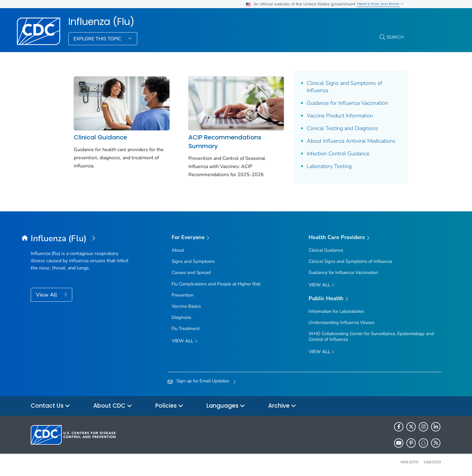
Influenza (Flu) (101, 22)
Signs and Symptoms (193, 261)
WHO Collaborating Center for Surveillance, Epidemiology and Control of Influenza (371, 336)
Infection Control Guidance (338, 154)
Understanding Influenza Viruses (342, 322)
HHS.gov (410, 462)
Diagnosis (181, 317)
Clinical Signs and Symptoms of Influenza (344, 87)
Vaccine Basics (186, 306)
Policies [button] (169, 406)
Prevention (183, 295)
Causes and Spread (191, 272)
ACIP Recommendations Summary (225, 142)
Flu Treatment (186, 328)
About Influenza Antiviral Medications (351, 141)
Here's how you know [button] (380, 4)
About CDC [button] (113, 406)
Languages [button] (226, 406)
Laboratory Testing (329, 166)
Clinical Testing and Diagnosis (342, 128)
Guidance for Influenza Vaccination (347, 103)
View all (185, 341)
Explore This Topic (98, 39)
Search (395, 37)
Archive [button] (282, 406)
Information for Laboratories (336, 311)
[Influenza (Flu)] (82, 239)
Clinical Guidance (100, 137)
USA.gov (433, 462)
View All (47, 295)
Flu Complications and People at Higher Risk (216, 284)
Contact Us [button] (50, 406)
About (178, 250)
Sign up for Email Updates (203, 381)
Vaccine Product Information (340, 116)
